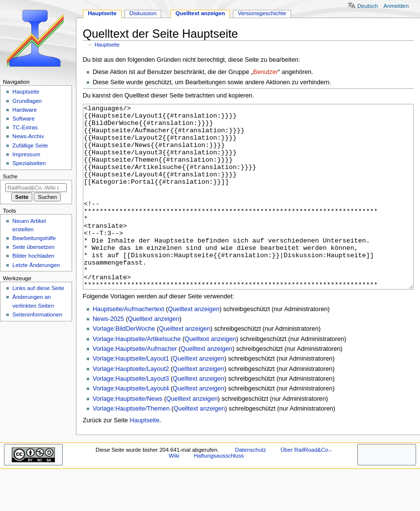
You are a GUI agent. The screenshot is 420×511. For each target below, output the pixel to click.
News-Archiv (28, 136)
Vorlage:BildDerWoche (124, 365)
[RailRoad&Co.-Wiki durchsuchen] (36, 188)
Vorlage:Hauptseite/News (127, 436)
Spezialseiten (29, 163)
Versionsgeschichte (262, 13)
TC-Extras (25, 127)
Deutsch (368, 6)
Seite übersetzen (33, 247)
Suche (10, 176)
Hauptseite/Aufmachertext (128, 346)
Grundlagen (27, 101)
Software (23, 119)
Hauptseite (107, 45)
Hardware (25, 110)
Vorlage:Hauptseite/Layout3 (131, 415)
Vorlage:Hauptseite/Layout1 (131, 395)
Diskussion (143, 13)
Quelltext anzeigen (194, 346)
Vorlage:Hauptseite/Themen (131, 445)
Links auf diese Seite (38, 288)
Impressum (26, 154)
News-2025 (108, 356)
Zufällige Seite (30, 146)
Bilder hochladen (33, 256)
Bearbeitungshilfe (34, 238)
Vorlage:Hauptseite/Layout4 (131, 425)
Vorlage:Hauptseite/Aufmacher (135, 386)
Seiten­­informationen (37, 315)
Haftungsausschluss (219, 492)
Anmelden (396, 6)
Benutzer (265, 72)
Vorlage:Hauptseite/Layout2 (131, 406)
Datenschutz (250, 487)
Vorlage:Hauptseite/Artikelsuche (137, 376)
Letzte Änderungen (36, 265)
